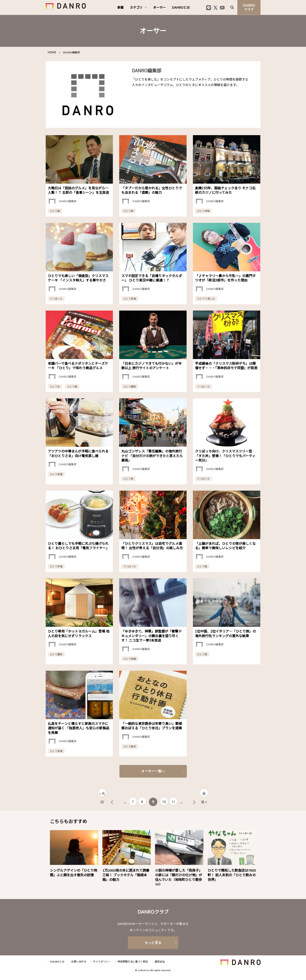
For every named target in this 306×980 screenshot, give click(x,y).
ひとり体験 (203, 211)
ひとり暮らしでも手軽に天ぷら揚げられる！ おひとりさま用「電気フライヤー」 (79, 546)
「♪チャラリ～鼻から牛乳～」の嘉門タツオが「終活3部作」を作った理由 (225, 278)
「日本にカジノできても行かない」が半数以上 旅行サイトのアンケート (152, 366)
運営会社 (160, 962)
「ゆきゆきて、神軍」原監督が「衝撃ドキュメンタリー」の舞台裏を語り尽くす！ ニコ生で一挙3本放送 (152, 636)
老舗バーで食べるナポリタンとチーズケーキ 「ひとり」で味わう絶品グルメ (78, 366)
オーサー (159, 7)
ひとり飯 (55, 211)
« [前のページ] (112, 802)
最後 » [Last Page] (204, 794)
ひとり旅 (128, 211)
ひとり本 (55, 386)
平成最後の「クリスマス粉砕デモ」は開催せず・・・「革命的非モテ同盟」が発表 (226, 366)
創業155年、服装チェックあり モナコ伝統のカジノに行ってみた (225, 190)
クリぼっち (56, 298)
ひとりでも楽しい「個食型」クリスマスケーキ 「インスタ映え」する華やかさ (78, 278)
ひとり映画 (130, 659)
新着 (120, 7)
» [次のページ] (194, 802)
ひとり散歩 (130, 746)
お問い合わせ (79, 962)
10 (164, 802)
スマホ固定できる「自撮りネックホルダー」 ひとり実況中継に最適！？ (152, 278)
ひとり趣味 (130, 386)
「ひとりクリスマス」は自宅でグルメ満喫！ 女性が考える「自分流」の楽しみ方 (152, 546)
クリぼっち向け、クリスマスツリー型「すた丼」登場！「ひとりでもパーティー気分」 (225, 456)
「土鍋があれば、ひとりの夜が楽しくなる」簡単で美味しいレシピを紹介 (225, 546)
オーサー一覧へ (153, 771)
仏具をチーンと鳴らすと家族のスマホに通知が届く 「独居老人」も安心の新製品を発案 (79, 728)
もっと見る (153, 943)
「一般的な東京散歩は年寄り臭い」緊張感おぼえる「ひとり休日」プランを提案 (152, 726)
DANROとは (181, 7)
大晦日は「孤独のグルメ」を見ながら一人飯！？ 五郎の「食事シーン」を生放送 (78, 190)
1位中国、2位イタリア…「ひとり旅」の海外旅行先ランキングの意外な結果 (225, 633)
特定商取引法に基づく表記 (133, 962)
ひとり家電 (130, 298)
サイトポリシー (102, 962)
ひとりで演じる (206, 298)
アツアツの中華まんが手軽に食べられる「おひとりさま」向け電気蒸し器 (78, 453)
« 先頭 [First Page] (102, 794)
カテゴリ (138, 7)
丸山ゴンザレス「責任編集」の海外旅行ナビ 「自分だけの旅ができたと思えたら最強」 (152, 456)
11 (173, 802)
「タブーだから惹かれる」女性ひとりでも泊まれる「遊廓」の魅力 (152, 190)
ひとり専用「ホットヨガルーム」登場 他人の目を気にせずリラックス (79, 633)
